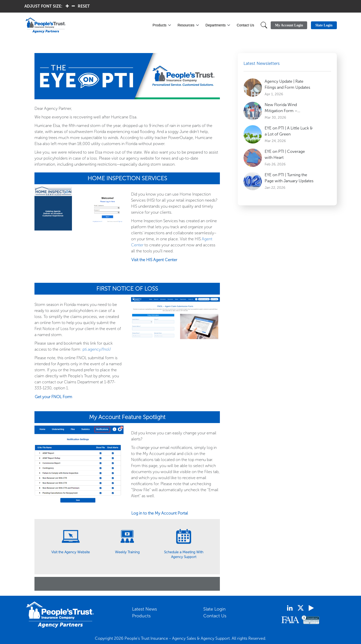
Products (160, 25)
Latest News (145, 609)
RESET (84, 6)
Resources (186, 25)
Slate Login (214, 609)
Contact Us (245, 25)
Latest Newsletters (262, 63)
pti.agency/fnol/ (97, 349)
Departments (216, 25)
